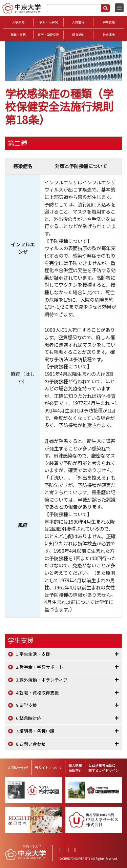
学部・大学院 (48, 22)
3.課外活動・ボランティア (42, 680)
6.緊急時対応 (29, 718)
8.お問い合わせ (31, 744)
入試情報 (78, 22)
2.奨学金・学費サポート (40, 667)
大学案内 (18, 22)
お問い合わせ (18, 768)
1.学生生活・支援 (33, 654)
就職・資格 (18, 35)
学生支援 (109, 22)
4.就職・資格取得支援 (37, 693)
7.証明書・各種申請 (35, 731)
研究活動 (78, 35)
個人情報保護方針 (75, 768)
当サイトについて (48, 768)
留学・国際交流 (48, 35)
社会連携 (109, 35)
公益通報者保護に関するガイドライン (104, 768)
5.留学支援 (26, 705)
